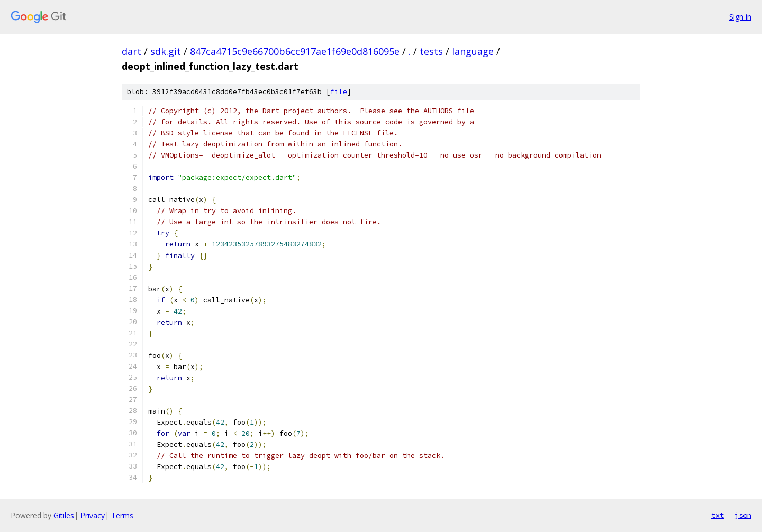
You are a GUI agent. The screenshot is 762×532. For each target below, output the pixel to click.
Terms (122, 515)
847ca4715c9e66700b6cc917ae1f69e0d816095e (295, 51)
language (473, 51)
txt (718, 515)
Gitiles (64, 515)
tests (431, 51)
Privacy (93, 515)
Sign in (740, 17)
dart (131, 51)
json (743, 515)
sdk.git (166, 51)
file (339, 92)
